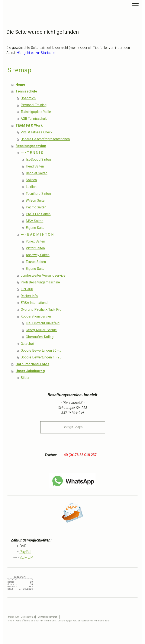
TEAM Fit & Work (29, 125)
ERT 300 (27, 289)
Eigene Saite (35, 228)
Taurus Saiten (36, 262)
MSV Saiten (35, 221)
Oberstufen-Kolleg (40, 337)
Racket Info (29, 296)
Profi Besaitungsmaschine (40, 282)
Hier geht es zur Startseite (36, 53)
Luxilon (31, 187)
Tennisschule (26, 91)
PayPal (25, 552)
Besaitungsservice (31, 146)
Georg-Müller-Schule (41, 330)
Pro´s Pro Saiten (38, 214)
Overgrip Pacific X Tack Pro (41, 310)
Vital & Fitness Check (37, 132)
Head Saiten (35, 166)
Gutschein (28, 344)
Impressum (13, 617)
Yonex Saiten (35, 241)
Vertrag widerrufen (48, 617)
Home (20, 84)
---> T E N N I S (32, 153)
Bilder (25, 378)
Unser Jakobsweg (30, 371)
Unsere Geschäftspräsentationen (45, 139)
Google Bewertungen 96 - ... (41, 350)
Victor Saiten (35, 248)
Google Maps (73, 427)
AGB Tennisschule (34, 119)
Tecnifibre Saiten (38, 194)
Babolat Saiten (37, 173)
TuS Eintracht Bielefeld (43, 323)
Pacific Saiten (36, 207)
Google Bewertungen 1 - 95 (41, 357)
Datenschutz (27, 617)
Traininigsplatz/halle (36, 112)
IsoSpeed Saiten (38, 160)
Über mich (28, 98)
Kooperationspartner (36, 316)
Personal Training (34, 105)
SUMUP (26, 557)
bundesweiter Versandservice (43, 275)
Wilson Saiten (36, 200)
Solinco (31, 180)
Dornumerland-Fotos (32, 364)
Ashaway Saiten (38, 255)
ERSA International (34, 303)
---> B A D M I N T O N (37, 235)
